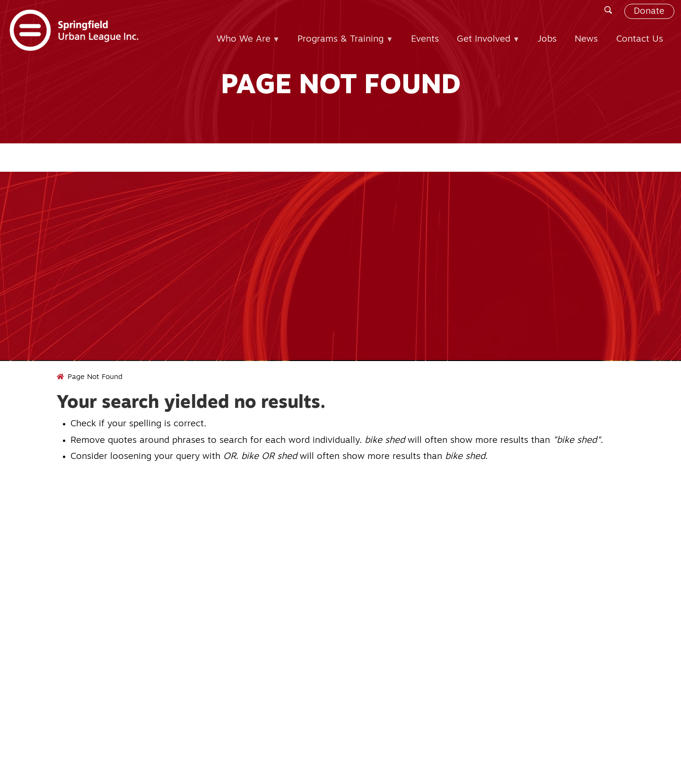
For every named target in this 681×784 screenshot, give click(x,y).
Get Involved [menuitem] (485, 44)
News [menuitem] (586, 40)
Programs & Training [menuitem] (342, 44)
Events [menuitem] (425, 40)
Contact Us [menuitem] (640, 40)
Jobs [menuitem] (547, 40)
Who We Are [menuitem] (245, 44)
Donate (649, 11)
